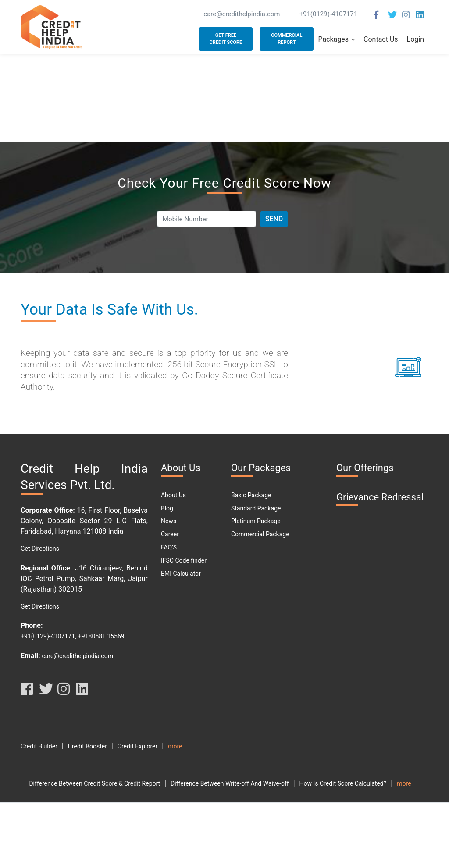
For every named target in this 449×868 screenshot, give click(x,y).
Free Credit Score (231, 836)
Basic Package (251, 495)
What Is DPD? (178, 836)
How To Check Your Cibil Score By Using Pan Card (88, 809)
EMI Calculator (181, 574)
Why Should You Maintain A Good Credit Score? (85, 836)
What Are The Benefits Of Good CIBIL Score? (81, 822)
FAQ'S (169, 547)
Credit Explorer (137, 746)
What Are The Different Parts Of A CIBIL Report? (217, 822)
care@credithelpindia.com (77, 656)
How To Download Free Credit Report (327, 809)
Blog (167, 508)
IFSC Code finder (184, 560)
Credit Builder (39, 746)
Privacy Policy (356, 746)
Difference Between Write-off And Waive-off (221, 797)
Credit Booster (87, 746)
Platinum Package (256, 521)
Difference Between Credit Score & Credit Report (86, 797)
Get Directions (40, 549)
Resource (33, 759)
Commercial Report (287, 39)
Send (274, 219)
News (169, 521)
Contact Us (381, 39)
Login (415, 39)
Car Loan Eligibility (290, 836)
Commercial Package (260, 534)
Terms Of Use (309, 746)
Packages (336, 39)
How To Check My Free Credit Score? (217, 809)
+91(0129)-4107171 (48, 636)
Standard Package (256, 508)
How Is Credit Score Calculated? (334, 797)
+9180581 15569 (101, 636)
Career (170, 534)
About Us (173, 495)
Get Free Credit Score (226, 39)
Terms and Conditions (250, 746)
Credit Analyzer (189, 746)
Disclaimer (400, 746)
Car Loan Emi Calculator (358, 836)
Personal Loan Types (49, 849)
